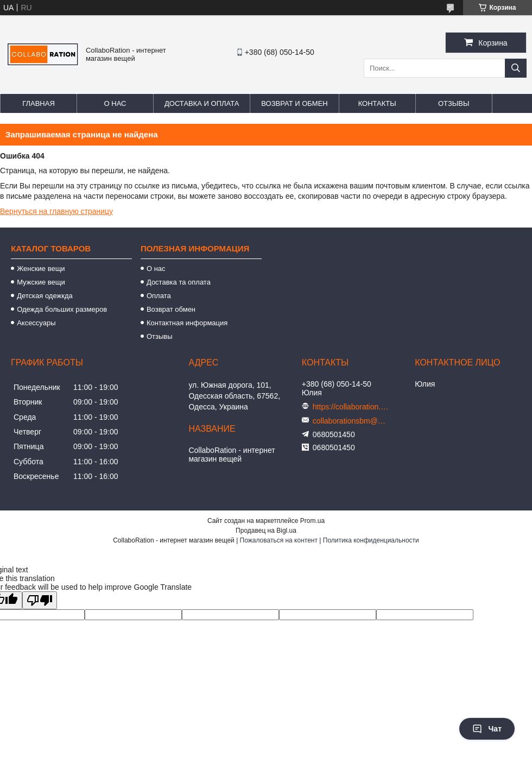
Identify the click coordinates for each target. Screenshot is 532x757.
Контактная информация (187, 323)
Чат (487, 729)
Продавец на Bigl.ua (266, 531)
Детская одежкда (45, 296)
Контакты (377, 103)
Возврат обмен (171, 309)
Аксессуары (36, 323)
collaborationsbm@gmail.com (351, 421)
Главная (39, 103)
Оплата (159, 296)
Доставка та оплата (179, 282)
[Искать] (516, 68)
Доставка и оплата (202, 103)
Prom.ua (312, 521)
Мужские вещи (41, 282)
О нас (115, 103)
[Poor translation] (40, 600)
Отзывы (454, 103)
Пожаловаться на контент (279, 540)
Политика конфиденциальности (371, 540)
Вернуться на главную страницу (56, 211)
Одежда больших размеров (62, 309)
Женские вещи (41, 269)
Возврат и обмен (294, 103)
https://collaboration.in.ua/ (351, 407)
